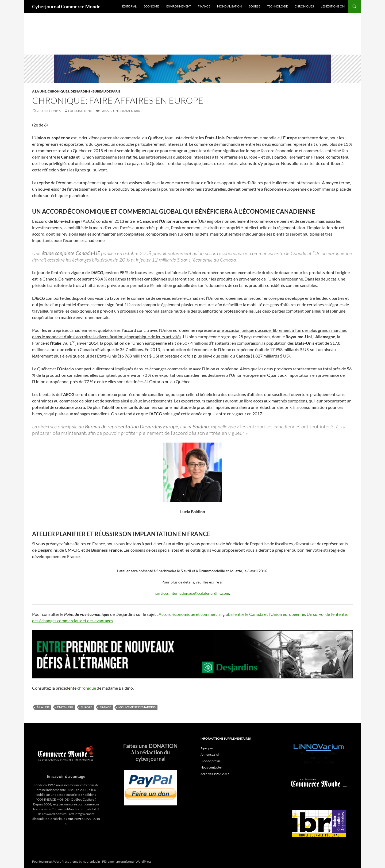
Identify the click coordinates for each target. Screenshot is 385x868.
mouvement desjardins (137, 707)
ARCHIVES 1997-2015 (84, 819)
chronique (87, 688)
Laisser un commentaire (121, 111)
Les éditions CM (333, 6)
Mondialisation (229, 6)
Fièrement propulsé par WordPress (127, 861)
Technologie (277, 6)
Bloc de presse (211, 761)
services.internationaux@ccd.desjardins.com (192, 593)
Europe (86, 707)
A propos (207, 748)
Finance (204, 6)
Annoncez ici (210, 754)
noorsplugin (91, 861)
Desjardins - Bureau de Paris (96, 91)
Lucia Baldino (80, 111)
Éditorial (129, 6)
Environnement (179, 6)
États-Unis (65, 707)
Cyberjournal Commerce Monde (66, 6)
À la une (39, 91)
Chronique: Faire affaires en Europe (118, 100)
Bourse (254, 6)
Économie (151, 6)
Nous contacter (211, 767)
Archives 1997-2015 (215, 774)
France (105, 707)
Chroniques (304, 6)
